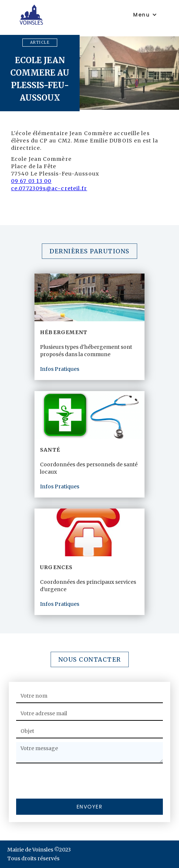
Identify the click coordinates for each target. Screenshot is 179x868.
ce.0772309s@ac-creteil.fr (49, 188)
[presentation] (72, 781)
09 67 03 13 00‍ (31, 181)
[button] (145, 15)
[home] (70, 15)
